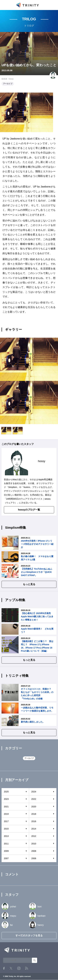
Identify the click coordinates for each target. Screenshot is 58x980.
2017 (6, 821)
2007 (6, 858)
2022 (34, 799)
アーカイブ (8, 84)
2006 (34, 858)
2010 (34, 844)
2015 (6, 829)
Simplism (13, 487)
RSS (27, 968)
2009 (6, 851)
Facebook (4, 968)
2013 (6, 836)
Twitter (11, 968)
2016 (34, 821)
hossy (11, 79)
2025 (6, 792)
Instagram (19, 968)
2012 (34, 836)
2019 (6, 814)
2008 (34, 851)
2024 (34, 792)
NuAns (27, 487)
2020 (34, 807)
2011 (6, 844)
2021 (6, 807)
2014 (34, 829)
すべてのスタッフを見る (29, 935)
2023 (6, 799)
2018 (34, 814)
